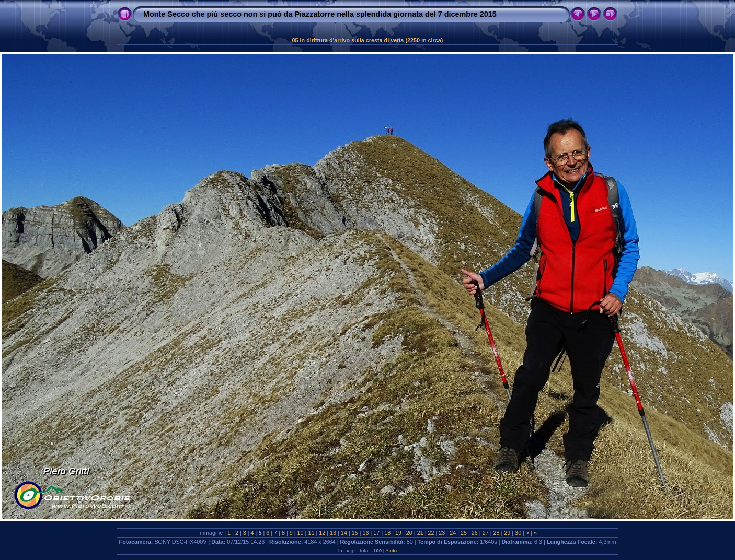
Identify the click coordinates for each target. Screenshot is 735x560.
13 (333, 533)
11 (311, 533)
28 (496, 533)
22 (431, 533)
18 (387, 533)
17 (376, 533)
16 (366, 533)
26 (475, 533)
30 (518, 533)
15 (355, 533)
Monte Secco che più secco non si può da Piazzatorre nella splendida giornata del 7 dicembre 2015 (320, 14)
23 (442, 533)
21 (420, 533)
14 (344, 533)
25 (464, 533)
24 (453, 533)
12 (322, 533)
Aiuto (391, 550)
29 (507, 533)
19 (398, 533)
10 (301, 533)
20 (409, 533)
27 (486, 533)
